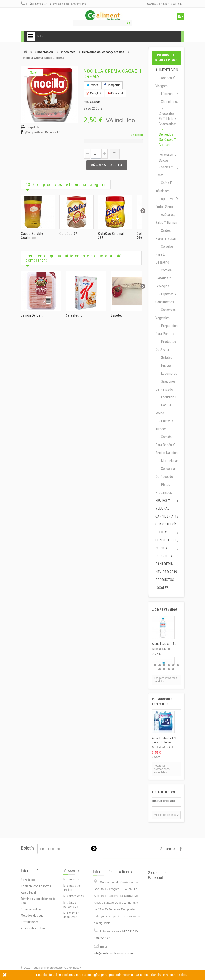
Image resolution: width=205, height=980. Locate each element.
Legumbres (169, 373)
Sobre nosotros (31, 944)
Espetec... (118, 315)
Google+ (94, 93)
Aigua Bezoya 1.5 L (164, 644)
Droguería (164, 556)
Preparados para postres (166, 330)
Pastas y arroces (164, 425)
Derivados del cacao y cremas (103, 52)
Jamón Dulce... (32, 315)
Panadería (164, 564)
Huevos (166, 365)
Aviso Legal (28, 927)
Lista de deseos (163, 792)
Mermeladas (169, 461)
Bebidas (162, 532)
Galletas (166, 358)
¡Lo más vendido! (164, 610)
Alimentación (44, 52)
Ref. (86, 102)
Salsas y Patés (164, 171)
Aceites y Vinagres (165, 82)
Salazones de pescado (165, 385)
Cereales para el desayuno (164, 254)
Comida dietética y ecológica (163, 278)
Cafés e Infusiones (164, 187)
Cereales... (74, 315)
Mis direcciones (74, 925)
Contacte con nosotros (164, 4)
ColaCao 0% (69, 234)
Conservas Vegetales (165, 314)
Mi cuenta (71, 899)
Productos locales (165, 584)
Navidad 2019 (166, 572)
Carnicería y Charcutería (166, 520)
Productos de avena (166, 346)
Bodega (161, 548)
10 (173, 669)
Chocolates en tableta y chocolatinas (168, 119)
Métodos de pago (32, 950)
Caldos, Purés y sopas (166, 235)
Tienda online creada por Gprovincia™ (56, 968)
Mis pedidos (71, 908)
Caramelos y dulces (168, 158)
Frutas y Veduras (163, 504)
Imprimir (34, 127)
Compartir (112, 85)
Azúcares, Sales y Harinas (166, 219)
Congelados (165, 540)
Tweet (92, 85)
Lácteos (166, 94)
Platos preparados (164, 489)
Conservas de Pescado (165, 473)
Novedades (28, 914)
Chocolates (67, 52)
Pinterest (116, 93)
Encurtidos (168, 397)
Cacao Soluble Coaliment (32, 236)
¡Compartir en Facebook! (42, 132)
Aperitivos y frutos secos (167, 203)
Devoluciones (30, 956)
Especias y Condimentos (166, 298)
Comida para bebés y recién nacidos (166, 445)
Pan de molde (163, 409)
